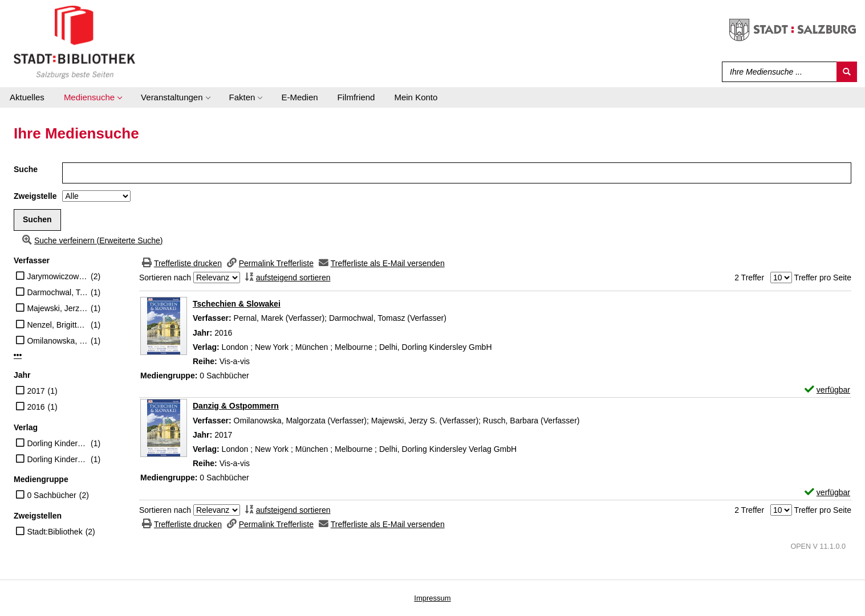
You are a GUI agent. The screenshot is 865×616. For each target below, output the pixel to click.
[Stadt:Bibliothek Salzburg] (74, 42)
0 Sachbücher (51, 495)
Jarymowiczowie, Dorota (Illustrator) (57, 276)
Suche (26, 169)
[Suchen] (847, 72)
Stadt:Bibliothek (54, 532)
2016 (36, 407)
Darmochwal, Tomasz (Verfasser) (57, 292)
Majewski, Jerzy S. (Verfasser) (57, 308)
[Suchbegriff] (777, 72)
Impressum (432, 598)
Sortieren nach (165, 278)
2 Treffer (749, 278)
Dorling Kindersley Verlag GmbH (57, 459)
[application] (93, 97)
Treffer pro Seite (823, 278)
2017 (36, 391)
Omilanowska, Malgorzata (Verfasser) (57, 341)
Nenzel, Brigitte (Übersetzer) (57, 325)
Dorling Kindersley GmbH (57, 443)
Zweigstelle (35, 196)
